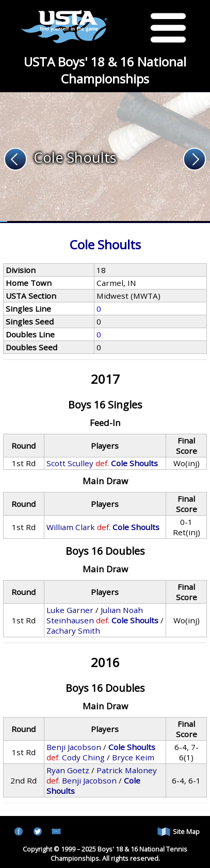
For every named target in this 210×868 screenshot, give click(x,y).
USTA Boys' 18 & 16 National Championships (105, 70)
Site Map (179, 832)
